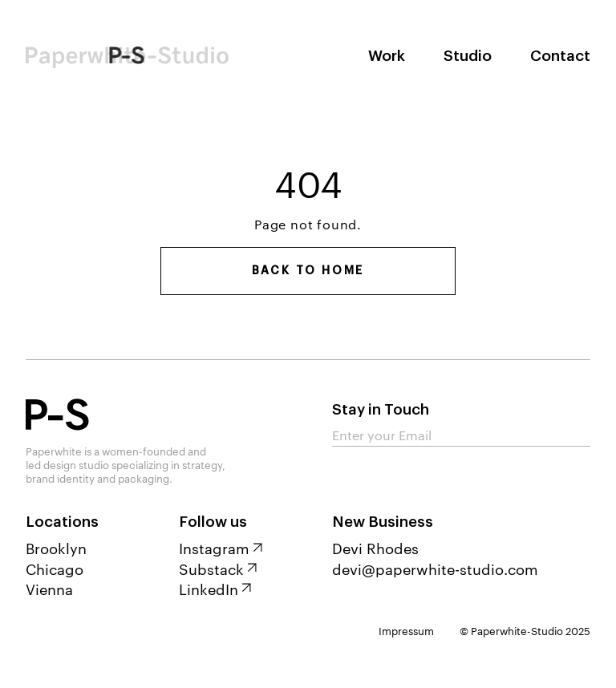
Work (387, 56)
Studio (468, 56)
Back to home (308, 271)
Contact (560, 56)
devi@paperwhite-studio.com (435, 568)
